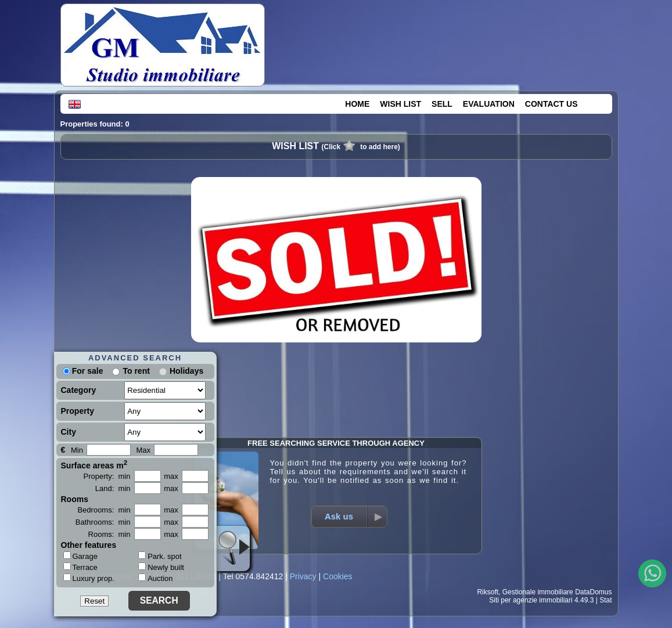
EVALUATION (489, 104)
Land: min (113, 488)
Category (79, 390)
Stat (605, 600)
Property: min (107, 476)
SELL (442, 104)
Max (144, 450)
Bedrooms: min (104, 510)
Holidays (186, 371)
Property (78, 411)
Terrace (80, 567)
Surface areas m (94, 464)
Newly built (161, 567)
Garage (80, 556)
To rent (136, 371)
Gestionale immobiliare (538, 592)
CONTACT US (551, 104)
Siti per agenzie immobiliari (531, 600)
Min (77, 450)
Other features (89, 545)
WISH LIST (400, 104)
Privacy (303, 576)
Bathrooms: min (103, 522)
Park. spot (160, 556)
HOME (357, 104)
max (171, 476)
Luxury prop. (89, 578)
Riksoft (488, 592)
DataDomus (593, 592)
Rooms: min (109, 534)
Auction (155, 578)
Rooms (75, 499)
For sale (83, 371)
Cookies (338, 576)
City (69, 432)
